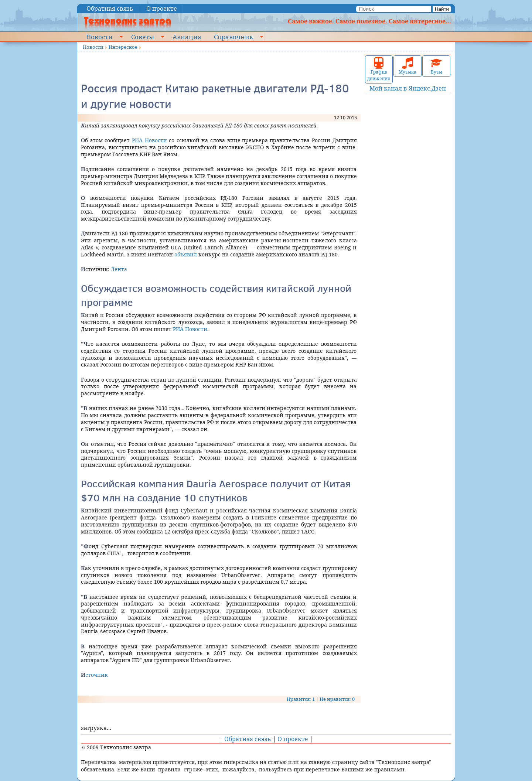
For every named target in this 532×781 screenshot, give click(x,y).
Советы (143, 37)
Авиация (187, 37)
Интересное (123, 47)
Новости (99, 37)
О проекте (162, 8)
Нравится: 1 (301, 699)
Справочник (233, 37)
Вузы (436, 66)
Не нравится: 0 (337, 699)
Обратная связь (110, 8)
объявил (186, 254)
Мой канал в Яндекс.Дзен (408, 88)
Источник (94, 675)
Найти (442, 9)
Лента (119, 269)
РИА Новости (149, 140)
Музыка (407, 66)
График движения (379, 69)
